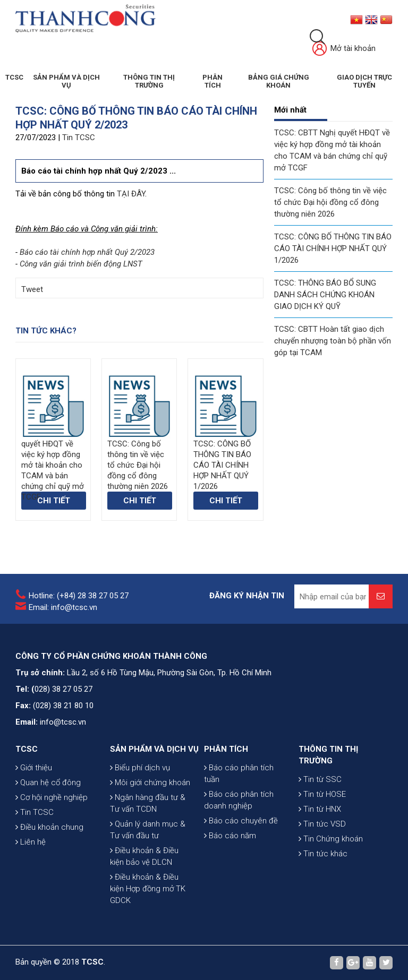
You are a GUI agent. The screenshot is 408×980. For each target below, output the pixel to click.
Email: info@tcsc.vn (63, 607)
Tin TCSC (79, 137)
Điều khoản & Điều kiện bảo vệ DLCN (144, 856)
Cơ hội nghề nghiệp (52, 797)
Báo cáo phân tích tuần (239, 773)
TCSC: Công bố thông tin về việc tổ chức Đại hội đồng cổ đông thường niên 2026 (330, 202)
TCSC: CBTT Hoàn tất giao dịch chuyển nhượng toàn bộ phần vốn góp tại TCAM (333, 341)
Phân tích (212, 81)
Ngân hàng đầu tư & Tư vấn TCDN (148, 803)
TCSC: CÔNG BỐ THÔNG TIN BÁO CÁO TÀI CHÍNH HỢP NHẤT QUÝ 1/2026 (333, 248)
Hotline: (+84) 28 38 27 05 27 (79, 596)
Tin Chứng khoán (331, 839)
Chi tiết (54, 501)
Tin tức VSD (322, 824)
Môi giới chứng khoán (150, 783)
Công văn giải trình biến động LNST (81, 264)
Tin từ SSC (320, 779)
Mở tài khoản (344, 49)
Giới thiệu (34, 768)
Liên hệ (31, 842)
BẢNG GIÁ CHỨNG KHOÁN (279, 81)
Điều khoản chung (49, 827)
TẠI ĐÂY (131, 194)
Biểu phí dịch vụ (140, 768)
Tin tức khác (323, 854)
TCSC (14, 77)
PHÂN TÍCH (226, 749)
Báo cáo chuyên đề (241, 821)
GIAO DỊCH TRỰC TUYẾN (364, 81)
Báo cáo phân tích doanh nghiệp (239, 800)
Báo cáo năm (230, 836)
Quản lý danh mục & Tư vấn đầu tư (148, 830)
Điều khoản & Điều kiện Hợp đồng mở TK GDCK (148, 889)
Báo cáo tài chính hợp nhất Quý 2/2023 (87, 252)
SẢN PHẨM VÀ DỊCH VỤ (66, 81)
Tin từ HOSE (322, 794)
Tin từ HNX (320, 809)
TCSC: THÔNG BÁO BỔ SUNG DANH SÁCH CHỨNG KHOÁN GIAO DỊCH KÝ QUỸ (325, 295)
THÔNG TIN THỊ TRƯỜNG (149, 81)
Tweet (32, 289)
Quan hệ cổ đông (48, 783)
